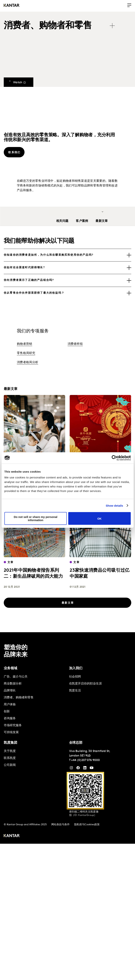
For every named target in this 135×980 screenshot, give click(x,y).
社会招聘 (75, 677)
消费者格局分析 (28, 362)
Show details (114, 505)
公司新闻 (10, 765)
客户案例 (82, 221)
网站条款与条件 (60, 825)
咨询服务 (10, 719)
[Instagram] (71, 769)
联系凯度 (10, 758)
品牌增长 (10, 691)
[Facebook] (78, 769)
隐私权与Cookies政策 (87, 825)
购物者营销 (25, 344)
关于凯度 (10, 751)
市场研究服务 (13, 725)
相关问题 (62, 221)
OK (100, 518)
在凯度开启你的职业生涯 (85, 684)
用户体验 (10, 705)
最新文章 (102, 221)
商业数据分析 (13, 684)
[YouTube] (85, 769)
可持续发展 (11, 732)
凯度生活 (75, 691)
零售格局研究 (26, 353)
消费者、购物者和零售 (19, 698)
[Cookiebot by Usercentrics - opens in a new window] (114, 458)
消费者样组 (75, 344)
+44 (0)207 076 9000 (85, 760)
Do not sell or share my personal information (36, 518)
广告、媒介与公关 (16, 677)
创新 (7, 712)
